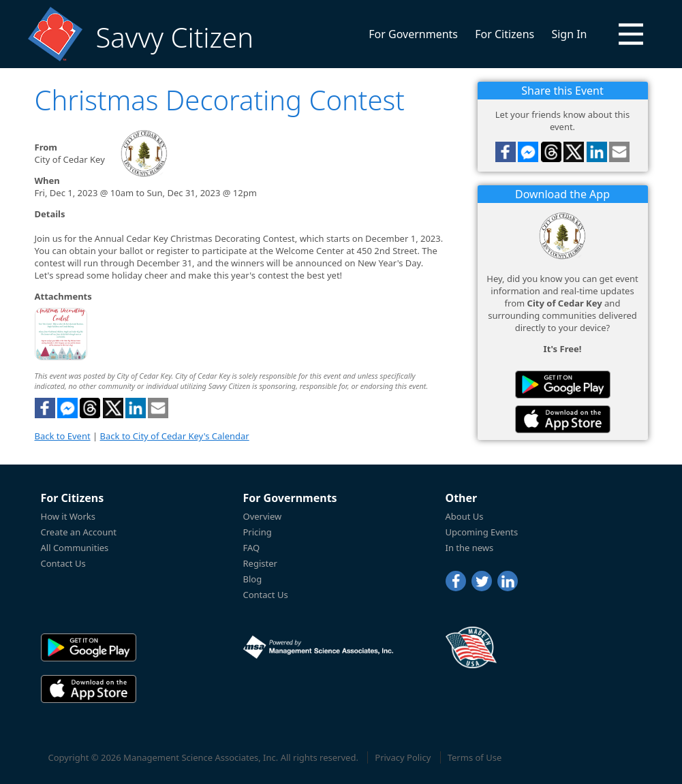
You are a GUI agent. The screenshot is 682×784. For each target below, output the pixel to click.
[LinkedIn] (508, 581)
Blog (253, 579)
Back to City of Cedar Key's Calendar (175, 436)
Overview (263, 516)
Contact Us (63, 563)
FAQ (252, 548)
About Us (465, 516)
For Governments (413, 34)
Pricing (258, 532)
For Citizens (505, 34)
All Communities (75, 548)
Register (260, 563)
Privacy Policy (403, 757)
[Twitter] (482, 581)
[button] (631, 34)
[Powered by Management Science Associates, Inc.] (318, 647)
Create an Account (79, 532)
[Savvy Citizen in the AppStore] (563, 419)
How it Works (68, 516)
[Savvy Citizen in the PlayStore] (563, 385)
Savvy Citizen (175, 37)
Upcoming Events (482, 532)
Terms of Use (475, 757)
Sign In (569, 34)
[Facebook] (456, 581)
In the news (470, 548)
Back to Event (63, 436)
